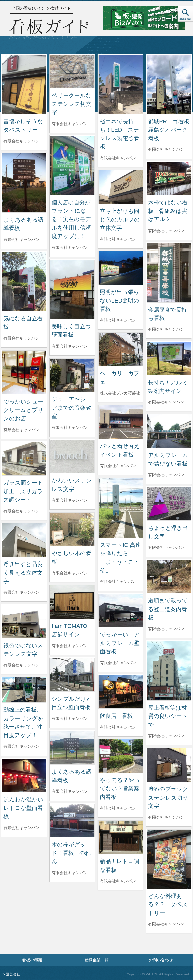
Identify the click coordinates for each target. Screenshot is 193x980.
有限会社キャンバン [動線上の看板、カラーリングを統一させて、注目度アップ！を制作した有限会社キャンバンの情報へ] (21, 746)
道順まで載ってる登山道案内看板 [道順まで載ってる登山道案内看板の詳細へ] (168, 609)
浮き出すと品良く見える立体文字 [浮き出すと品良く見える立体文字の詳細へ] (23, 573)
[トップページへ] (49, 28)
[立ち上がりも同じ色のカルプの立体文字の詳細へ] (121, 187)
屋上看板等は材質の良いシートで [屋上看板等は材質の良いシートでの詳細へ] (168, 716)
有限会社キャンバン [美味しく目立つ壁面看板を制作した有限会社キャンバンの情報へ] (70, 346)
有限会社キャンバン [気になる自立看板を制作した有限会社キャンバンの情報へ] (21, 338)
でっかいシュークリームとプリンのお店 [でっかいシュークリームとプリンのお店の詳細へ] (23, 410)
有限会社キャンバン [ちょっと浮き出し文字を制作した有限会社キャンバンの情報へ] (166, 548)
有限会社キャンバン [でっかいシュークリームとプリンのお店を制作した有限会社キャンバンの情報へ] (21, 430)
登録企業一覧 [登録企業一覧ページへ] (96, 960)
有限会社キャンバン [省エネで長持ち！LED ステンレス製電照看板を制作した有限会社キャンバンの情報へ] (118, 158)
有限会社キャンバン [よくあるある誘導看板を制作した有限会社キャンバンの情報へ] (21, 239)
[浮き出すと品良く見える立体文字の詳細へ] (24, 540)
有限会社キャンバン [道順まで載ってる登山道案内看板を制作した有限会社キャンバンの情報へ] (166, 629)
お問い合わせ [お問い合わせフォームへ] (161, 960)
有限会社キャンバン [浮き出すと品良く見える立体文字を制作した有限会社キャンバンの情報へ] (21, 592)
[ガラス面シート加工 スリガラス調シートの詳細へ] (24, 458)
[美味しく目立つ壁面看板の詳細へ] (72, 289)
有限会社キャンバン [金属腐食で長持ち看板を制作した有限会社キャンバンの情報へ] (166, 329)
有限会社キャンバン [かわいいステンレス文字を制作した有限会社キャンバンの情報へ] (70, 500)
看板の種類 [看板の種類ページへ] (32, 960)
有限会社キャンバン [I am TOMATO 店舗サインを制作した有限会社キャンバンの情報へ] (70, 646)
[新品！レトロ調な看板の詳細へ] (121, 837)
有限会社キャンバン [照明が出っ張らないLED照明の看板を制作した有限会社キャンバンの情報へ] (118, 320)
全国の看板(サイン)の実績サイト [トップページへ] (41, 8)
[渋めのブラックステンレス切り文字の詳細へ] (169, 765)
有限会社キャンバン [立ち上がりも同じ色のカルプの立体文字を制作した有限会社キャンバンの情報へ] (118, 239)
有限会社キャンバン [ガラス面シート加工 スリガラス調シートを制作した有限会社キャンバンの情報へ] (21, 511)
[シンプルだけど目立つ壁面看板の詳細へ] (72, 674)
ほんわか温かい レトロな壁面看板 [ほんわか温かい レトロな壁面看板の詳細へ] (26, 808)
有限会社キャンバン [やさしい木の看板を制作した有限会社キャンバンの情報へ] (70, 573)
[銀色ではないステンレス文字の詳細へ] (24, 621)
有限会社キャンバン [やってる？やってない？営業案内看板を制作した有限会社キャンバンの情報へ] (118, 808)
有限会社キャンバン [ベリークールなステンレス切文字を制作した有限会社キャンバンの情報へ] (70, 124)
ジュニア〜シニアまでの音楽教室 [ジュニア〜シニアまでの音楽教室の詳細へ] (72, 408)
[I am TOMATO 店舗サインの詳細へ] (72, 602)
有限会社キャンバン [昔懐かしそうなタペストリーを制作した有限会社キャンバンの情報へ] (21, 141)
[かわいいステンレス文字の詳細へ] (72, 456)
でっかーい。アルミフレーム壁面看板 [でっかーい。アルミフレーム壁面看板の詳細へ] (120, 643)
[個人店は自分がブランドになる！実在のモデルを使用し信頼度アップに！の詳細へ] (72, 165)
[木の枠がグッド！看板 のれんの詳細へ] (72, 820)
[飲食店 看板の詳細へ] (121, 691)
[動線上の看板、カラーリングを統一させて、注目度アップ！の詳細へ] (24, 690)
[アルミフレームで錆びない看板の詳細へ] (169, 431)
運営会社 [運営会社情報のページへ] (13, 974)
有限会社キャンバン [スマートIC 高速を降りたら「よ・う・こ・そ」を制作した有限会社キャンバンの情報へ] (118, 581)
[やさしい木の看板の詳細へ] (72, 529)
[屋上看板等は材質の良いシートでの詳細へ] (169, 671)
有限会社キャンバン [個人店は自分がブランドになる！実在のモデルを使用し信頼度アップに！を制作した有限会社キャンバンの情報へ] (70, 248)
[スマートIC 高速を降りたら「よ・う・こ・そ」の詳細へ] (121, 508)
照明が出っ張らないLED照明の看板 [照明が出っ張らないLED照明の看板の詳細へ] (119, 300)
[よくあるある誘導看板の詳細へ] (24, 183)
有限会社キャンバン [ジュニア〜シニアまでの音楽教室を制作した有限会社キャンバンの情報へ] (70, 427)
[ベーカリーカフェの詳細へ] (121, 349)
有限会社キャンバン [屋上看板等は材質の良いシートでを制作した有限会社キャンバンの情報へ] (166, 736)
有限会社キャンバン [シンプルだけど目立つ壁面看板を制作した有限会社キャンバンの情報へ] (70, 718)
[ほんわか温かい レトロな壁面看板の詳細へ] (24, 775)
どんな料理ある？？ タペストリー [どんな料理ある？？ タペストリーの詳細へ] (168, 904)
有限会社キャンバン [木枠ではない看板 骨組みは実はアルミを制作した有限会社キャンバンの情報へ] (166, 231)
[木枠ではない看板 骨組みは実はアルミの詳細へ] (169, 178)
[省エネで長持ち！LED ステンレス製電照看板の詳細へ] (121, 84)
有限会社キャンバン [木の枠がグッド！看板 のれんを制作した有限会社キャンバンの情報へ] (70, 873)
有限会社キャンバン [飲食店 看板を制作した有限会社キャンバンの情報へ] (118, 727)
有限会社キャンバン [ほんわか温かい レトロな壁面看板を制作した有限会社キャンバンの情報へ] (21, 828)
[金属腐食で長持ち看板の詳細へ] (169, 272)
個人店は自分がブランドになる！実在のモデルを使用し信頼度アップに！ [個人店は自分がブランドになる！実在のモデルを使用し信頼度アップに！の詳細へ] (71, 219)
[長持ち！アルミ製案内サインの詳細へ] (169, 358)
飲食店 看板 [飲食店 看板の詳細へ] (116, 716)
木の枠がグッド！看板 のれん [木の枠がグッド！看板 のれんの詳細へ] (71, 853)
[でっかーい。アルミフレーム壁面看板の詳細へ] (121, 610)
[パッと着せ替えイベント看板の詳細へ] (121, 422)
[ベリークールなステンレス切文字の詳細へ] (72, 71)
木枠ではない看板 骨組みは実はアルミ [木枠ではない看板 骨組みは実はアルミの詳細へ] (168, 211)
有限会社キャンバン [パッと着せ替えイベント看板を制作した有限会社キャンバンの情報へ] (118, 466)
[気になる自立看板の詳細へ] (24, 281)
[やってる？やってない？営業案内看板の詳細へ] (121, 756)
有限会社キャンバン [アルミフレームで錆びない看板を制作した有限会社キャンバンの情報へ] (166, 475)
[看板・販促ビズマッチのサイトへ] (144, 18)
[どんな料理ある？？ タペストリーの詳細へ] (169, 859)
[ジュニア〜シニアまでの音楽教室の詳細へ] (72, 375)
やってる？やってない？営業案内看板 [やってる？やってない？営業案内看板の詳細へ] (120, 788)
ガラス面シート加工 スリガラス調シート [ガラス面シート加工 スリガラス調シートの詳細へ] (23, 491)
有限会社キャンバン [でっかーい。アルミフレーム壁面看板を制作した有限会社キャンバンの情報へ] (118, 663)
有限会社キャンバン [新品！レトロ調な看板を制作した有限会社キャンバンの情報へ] (118, 881)
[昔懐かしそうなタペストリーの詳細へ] (24, 84)
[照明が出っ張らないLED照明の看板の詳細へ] (121, 268)
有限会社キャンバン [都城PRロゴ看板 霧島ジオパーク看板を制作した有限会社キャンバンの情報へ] (166, 149)
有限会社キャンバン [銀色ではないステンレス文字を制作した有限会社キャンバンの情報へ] (21, 665)
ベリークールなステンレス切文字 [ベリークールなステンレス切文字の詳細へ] (71, 104)
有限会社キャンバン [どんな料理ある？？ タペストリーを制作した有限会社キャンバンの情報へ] (166, 924)
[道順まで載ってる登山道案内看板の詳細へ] (169, 576)
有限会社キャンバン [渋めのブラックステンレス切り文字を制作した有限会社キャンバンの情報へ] (166, 817)
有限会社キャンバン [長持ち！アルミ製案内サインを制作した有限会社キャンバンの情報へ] (166, 402)
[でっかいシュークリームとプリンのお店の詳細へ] (24, 372)
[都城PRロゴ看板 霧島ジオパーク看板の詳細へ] (169, 84)
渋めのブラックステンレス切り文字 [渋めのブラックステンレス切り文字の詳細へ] (168, 798)
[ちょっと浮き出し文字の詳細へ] (169, 503)
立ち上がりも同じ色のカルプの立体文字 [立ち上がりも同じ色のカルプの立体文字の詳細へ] (120, 219)
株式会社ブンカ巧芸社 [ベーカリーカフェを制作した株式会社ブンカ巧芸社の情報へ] (120, 393)
